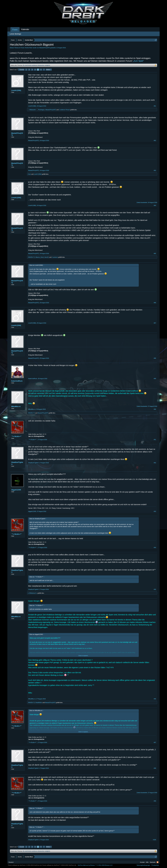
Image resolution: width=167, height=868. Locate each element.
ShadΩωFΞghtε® (17, 463)
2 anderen (55, 257)
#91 (155, 440)
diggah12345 (16, 490)
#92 (155, 463)
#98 (155, 768)
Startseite (153, 862)
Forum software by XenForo (25, 865)
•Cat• (29, 174)
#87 (155, 323)
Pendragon (41, 110)
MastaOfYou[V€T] (45, 48)
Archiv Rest (29, 48)
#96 (155, 699)
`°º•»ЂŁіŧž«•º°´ (17, 436)
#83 (155, 170)
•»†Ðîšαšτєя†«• (32, 593)
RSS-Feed (158, 862)
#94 (155, 547)
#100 (154, 840)
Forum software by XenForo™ (59, 865)
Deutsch (11, 862)
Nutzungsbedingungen (143, 865)
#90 (155, 409)
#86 (155, 303)
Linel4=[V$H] (16, 90)
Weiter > (49, 70)
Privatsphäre (155, 865)
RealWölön (39, 703)
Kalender (25, 29)
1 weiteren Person (65, 110)
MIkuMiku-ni (16, 406)
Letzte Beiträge (15, 34)
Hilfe (147, 862)
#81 (155, 106)
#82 (155, 140)
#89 (155, 379)
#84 (155, 205)
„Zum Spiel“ (138, 61)
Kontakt (142, 862)
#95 (155, 589)
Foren (15, 30)
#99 (155, 801)
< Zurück (21, 70)
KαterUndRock (17, 381)
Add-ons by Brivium (95, 865)
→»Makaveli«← (33, 110)
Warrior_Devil (40, 257)
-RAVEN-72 (31, 257)
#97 (155, 742)
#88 (155, 358)
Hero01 (47, 257)
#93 (155, 511)
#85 (155, 253)
